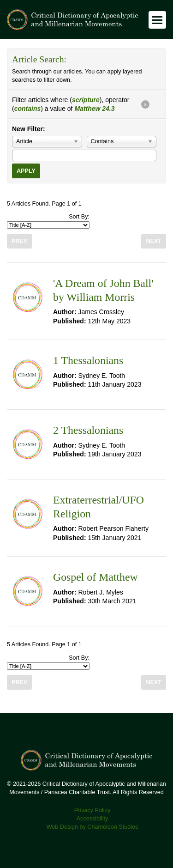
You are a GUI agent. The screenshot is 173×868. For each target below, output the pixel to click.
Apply (26, 171)
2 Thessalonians (88, 430)
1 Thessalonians (88, 360)
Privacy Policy (92, 810)
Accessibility (92, 819)
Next (154, 241)
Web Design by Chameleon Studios (92, 827)
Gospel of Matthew (95, 577)
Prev (19, 241)
